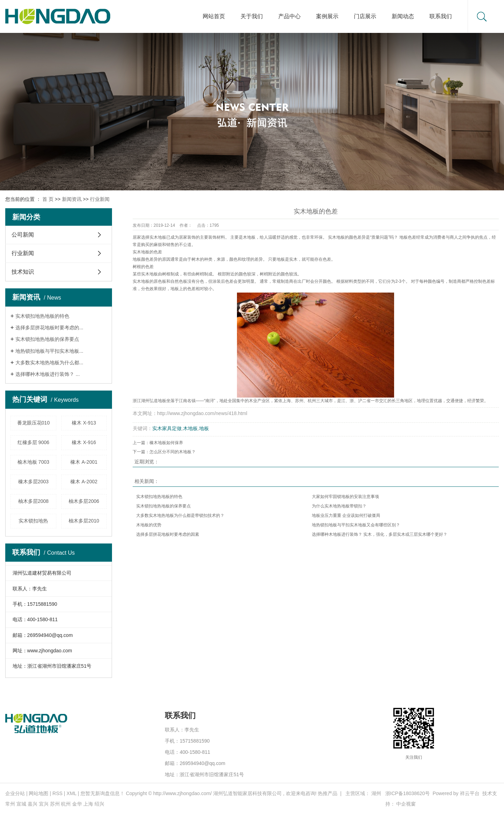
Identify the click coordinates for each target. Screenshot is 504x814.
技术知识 (23, 272)
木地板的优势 (149, 525)
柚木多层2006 (84, 501)
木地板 (190, 428)
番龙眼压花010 (33, 423)
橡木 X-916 (84, 442)
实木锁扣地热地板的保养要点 (47, 339)
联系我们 (441, 16)
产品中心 (289, 16)
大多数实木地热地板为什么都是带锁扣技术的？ (180, 515)
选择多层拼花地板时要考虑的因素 (168, 534)
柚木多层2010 (84, 521)
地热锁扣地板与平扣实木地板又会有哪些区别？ (356, 525)
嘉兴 (33, 804)
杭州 (66, 804)
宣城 (21, 804)
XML (71, 793)
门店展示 (365, 16)
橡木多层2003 (33, 482)
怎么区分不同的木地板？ (173, 452)
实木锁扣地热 (33, 521)
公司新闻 (23, 235)
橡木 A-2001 (84, 462)
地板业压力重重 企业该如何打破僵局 (346, 515)
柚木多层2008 (33, 501)
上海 (88, 804)
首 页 (48, 199)
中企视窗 (406, 804)
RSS (58, 793)
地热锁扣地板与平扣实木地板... (49, 351)
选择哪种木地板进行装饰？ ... (48, 374)
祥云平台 (470, 793)
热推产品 (328, 793)
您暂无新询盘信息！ (103, 793)
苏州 (55, 804)
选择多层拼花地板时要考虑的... (49, 328)
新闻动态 (403, 16)
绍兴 (99, 804)
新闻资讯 (72, 199)
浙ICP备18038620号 (408, 793)
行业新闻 (100, 199)
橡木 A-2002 (84, 482)
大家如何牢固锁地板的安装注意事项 (345, 497)
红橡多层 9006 (33, 442)
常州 (10, 804)
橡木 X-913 (84, 423)
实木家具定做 (167, 428)
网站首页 (214, 16)
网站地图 (38, 793)
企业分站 (15, 793)
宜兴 (44, 804)
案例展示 (327, 16)
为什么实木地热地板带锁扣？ (339, 506)
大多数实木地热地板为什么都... (49, 363)
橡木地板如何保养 (166, 443)
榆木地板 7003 (33, 462)
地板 (204, 428)
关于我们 (252, 16)
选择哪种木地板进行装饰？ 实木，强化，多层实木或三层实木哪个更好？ (380, 534)
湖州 (376, 793)
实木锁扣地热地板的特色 (42, 316)
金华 (77, 804)
